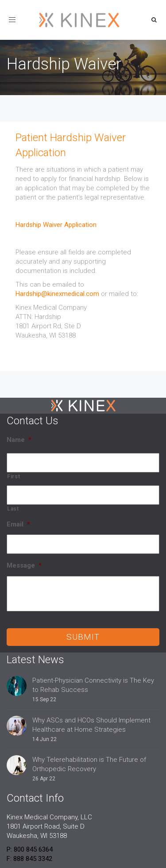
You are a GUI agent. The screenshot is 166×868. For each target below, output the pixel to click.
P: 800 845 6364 (30, 849)
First (14, 476)
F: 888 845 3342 (29, 859)
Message (24, 565)
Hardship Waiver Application (56, 225)
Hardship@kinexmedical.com (57, 294)
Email (18, 524)
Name (19, 440)
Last (13, 509)
